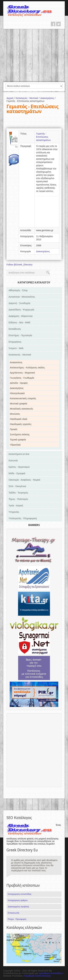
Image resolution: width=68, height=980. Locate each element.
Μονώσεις (15, 414)
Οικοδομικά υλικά (19, 419)
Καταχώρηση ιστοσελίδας (20, 894)
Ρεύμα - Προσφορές (17, 919)
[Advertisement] (34, 55)
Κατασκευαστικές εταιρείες (23, 398)
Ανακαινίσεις (16, 362)
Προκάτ (14, 429)
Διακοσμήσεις (48, 98)
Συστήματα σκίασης (20, 434)
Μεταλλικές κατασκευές (21, 409)
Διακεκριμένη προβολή (18, 907)
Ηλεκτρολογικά (17, 393)
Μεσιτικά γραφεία (19, 404)
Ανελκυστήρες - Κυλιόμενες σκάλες (27, 368)
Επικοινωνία (14, 913)
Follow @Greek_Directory (19, 265)
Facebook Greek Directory (37, 976)
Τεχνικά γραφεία (18, 440)
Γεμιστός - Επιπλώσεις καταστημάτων (43, 137)
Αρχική (11, 98)
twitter (58, 24)
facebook (53, 24)
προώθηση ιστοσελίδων (51, 973)
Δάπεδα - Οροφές (19, 383)
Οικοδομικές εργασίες (21, 424)
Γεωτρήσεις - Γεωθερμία (22, 378)
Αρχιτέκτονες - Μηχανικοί (22, 373)
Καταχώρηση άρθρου (18, 900)
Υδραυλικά (15, 445)
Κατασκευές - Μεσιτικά (28, 98)
